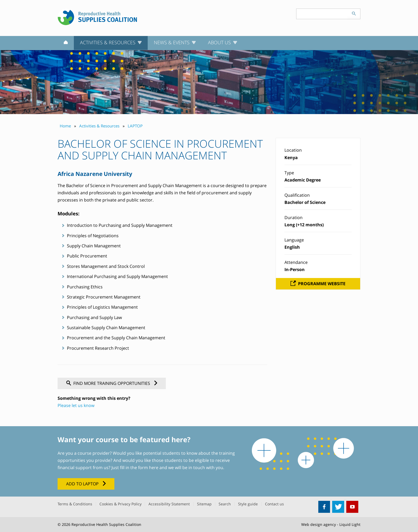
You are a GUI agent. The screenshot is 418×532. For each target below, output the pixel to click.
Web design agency (319, 524)
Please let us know (76, 405)
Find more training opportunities (112, 383)
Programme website (322, 284)
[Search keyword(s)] (322, 14)
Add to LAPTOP (82, 484)
